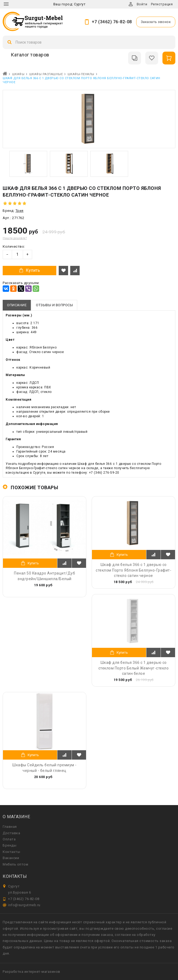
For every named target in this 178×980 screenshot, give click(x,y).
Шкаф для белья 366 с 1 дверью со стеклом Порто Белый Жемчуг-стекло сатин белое (134, 668)
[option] (28, 164)
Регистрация (162, 4)
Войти (142, 4)
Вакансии (11, 858)
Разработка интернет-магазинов (31, 972)
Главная (10, 827)
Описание (17, 305)
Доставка (11, 833)
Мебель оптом (15, 864)
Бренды (10, 845)
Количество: (14, 246)
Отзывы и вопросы (54, 305)
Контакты (11, 852)
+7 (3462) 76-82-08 (112, 22)
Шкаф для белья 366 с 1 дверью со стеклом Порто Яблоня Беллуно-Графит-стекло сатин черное (133, 570)
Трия (20, 211)
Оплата (9, 839)
